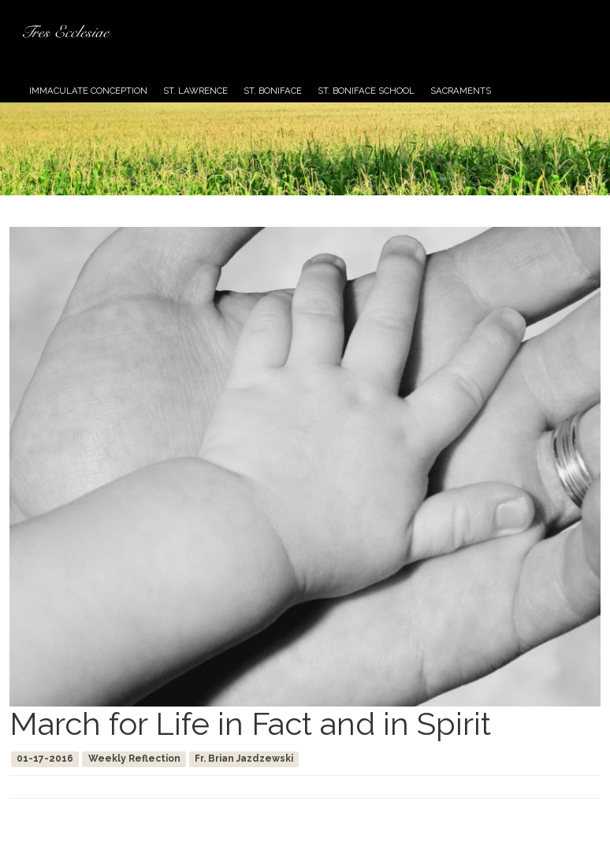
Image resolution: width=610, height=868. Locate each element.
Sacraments (461, 91)
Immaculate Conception (88, 91)
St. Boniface (273, 91)
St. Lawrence (195, 91)
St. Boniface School (366, 91)
